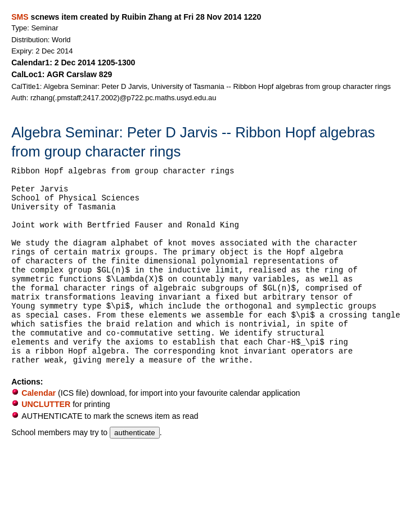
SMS (20, 17)
